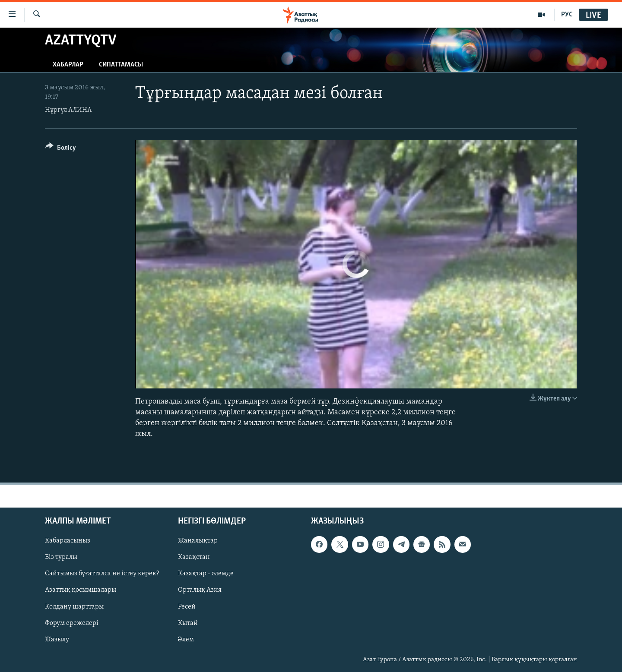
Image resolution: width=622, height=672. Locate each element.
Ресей (187, 606)
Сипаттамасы (121, 65)
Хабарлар (68, 65)
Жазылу (57, 639)
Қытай (188, 623)
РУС (567, 15)
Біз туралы (61, 557)
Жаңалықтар (198, 541)
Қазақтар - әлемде (206, 574)
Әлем (186, 639)
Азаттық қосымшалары (81, 590)
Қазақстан (194, 557)
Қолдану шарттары (74, 606)
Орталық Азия (200, 590)
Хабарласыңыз (68, 541)
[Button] (61, 149)
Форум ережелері (72, 623)
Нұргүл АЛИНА (68, 110)
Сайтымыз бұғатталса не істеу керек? (102, 574)
